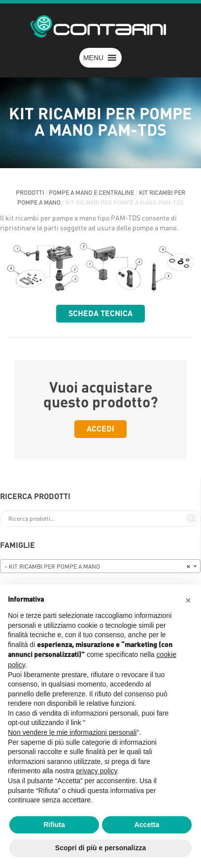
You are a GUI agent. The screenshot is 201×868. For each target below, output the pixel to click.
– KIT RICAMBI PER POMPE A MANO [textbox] (97, 567)
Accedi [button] (100, 429)
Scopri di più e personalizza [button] (100, 848)
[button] (93, 58)
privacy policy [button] (97, 771)
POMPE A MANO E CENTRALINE (91, 193)
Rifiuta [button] (54, 825)
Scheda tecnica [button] (100, 314)
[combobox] (100, 566)
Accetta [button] (147, 825)
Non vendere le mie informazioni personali (72, 732)
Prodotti (30, 193)
